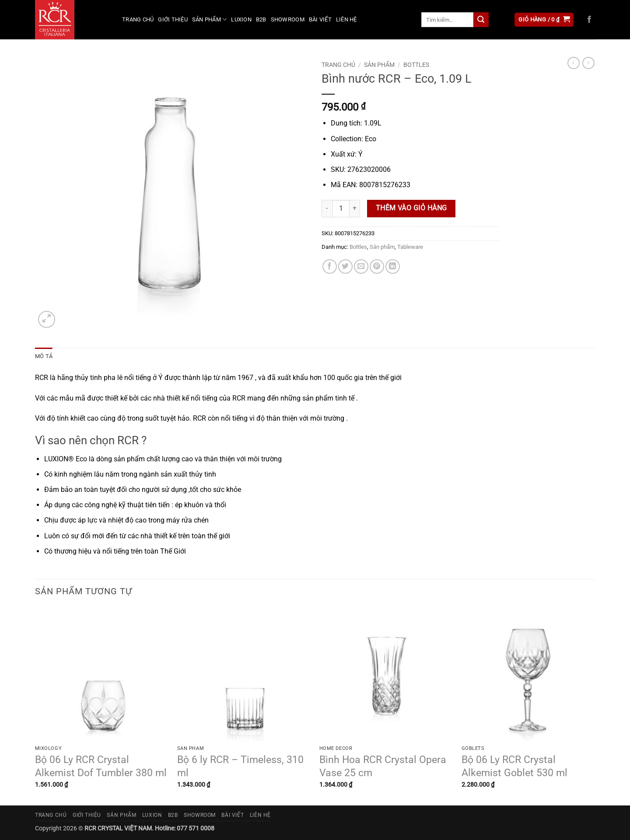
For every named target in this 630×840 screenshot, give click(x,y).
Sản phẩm (210, 19)
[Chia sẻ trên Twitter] (345, 267)
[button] (544, 20)
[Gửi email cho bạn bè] (361, 267)
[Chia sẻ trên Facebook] (330, 267)
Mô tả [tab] (44, 356)
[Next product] (574, 63)
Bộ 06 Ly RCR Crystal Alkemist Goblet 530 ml (514, 766)
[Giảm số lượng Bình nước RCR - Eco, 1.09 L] (327, 209)
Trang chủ (138, 19)
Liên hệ (346, 19)
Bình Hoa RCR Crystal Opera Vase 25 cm (383, 766)
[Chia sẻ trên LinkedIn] (393, 267)
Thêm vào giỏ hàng (411, 208)
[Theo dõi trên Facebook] (589, 20)
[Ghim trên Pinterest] (377, 267)
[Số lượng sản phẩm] (341, 209)
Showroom (288, 19)
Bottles (416, 65)
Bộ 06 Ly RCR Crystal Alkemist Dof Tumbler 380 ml (101, 766)
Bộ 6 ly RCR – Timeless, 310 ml (240, 766)
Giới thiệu (173, 19)
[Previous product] (588, 63)
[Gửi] (481, 20)
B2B (261, 19)
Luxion (241, 19)
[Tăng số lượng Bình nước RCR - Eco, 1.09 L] (355, 209)
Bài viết (320, 19)
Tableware (410, 247)
